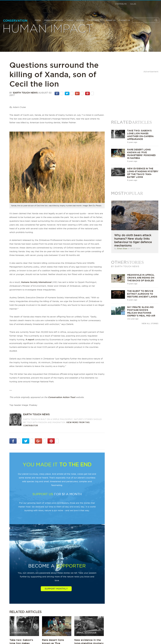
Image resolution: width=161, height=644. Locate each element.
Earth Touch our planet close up (19, 8)
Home (38, 20)
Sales (133, 4)
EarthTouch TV (95, 20)
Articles (80, 20)
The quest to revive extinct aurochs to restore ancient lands (142, 294)
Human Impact (48, 29)
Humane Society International (36, 282)
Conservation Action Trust (62, 397)
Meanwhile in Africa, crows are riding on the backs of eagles (141, 278)
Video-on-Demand (54, 20)
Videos (70, 20)
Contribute (121, 4)
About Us (111, 20)
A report (30, 339)
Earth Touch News (25, 93)
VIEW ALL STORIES (150, 323)
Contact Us (124, 20)
